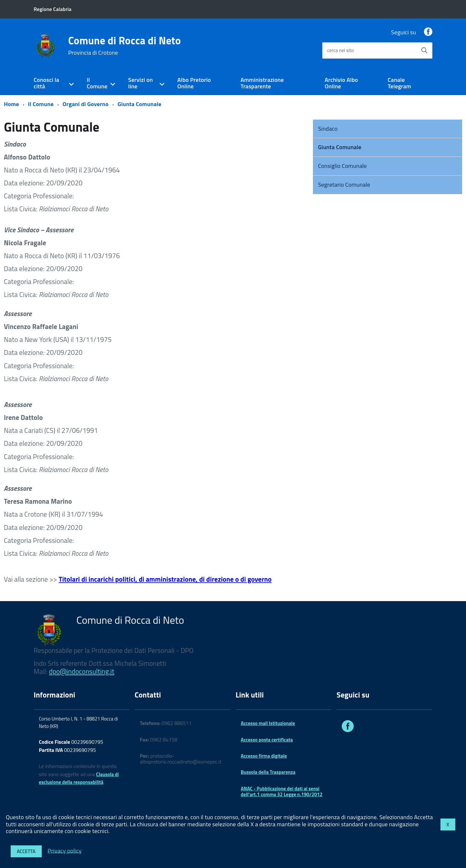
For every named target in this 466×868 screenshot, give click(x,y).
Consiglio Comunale (343, 166)
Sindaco (328, 129)
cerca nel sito (340, 50)
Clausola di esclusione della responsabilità (79, 778)
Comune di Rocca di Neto (125, 46)
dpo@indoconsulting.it (82, 671)
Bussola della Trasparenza (268, 772)
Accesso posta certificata (267, 740)
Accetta (26, 851)
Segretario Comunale (344, 185)
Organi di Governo (85, 104)
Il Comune (97, 83)
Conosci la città (46, 83)
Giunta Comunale (139, 104)
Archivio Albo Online (341, 83)
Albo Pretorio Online (194, 83)
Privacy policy (65, 850)
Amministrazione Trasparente (262, 83)
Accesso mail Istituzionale (268, 723)
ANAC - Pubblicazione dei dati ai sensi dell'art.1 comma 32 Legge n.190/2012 (282, 791)
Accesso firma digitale (264, 756)
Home (11, 104)
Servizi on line (140, 83)
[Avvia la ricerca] (424, 50)
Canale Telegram (399, 83)
